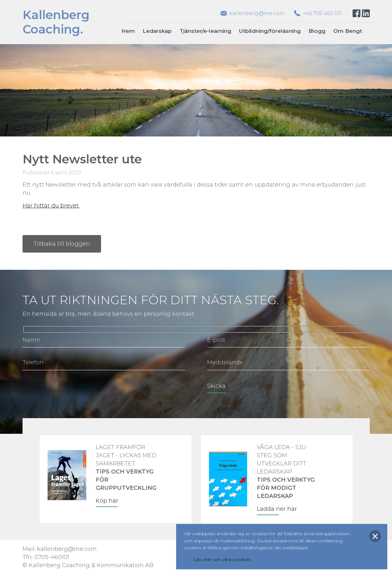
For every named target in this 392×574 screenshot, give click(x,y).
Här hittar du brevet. (51, 206)
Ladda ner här (277, 509)
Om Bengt (348, 31)
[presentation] (70, 390)
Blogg (317, 31)
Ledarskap (157, 31)
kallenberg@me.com (257, 13)
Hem (128, 31)
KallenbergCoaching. (56, 22)
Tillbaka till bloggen (62, 244)
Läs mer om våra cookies (222, 560)
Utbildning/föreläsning (270, 31)
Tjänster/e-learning (205, 31)
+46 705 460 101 (322, 13)
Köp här (107, 501)
